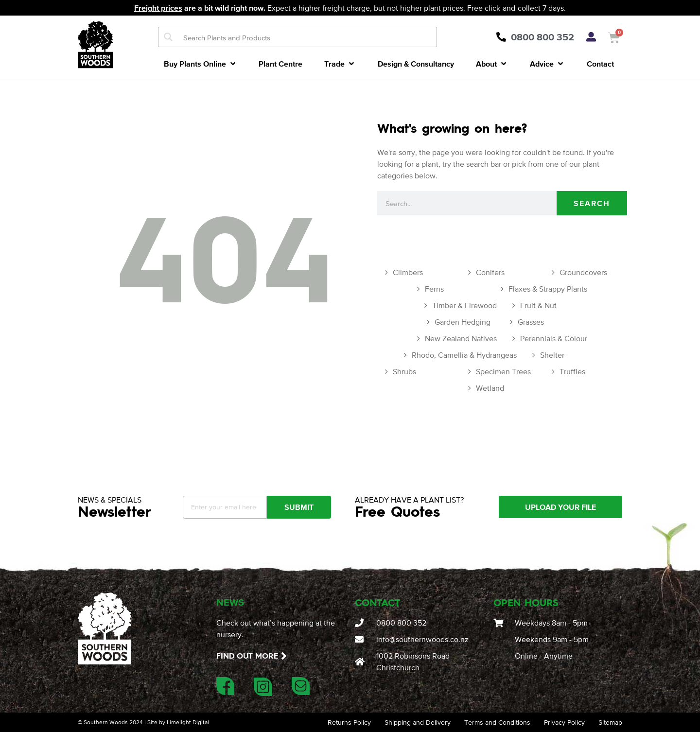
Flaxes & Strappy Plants (548, 289)
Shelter (552, 355)
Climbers (408, 272)
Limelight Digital (188, 722)
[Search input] (308, 37)
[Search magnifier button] (168, 37)
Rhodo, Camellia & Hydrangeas (464, 355)
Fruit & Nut (538, 305)
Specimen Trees (503, 371)
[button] (201, 64)
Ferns (434, 289)
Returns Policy (349, 722)
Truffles (572, 371)
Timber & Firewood (464, 305)
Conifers (490, 272)
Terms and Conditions (497, 722)
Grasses (531, 322)
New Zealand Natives (461, 338)
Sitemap (610, 722)
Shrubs (404, 371)
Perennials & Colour (554, 338)
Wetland (490, 388)
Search (592, 203)
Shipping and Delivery (418, 722)
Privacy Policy (564, 722)
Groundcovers (583, 272)
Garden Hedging (463, 322)
